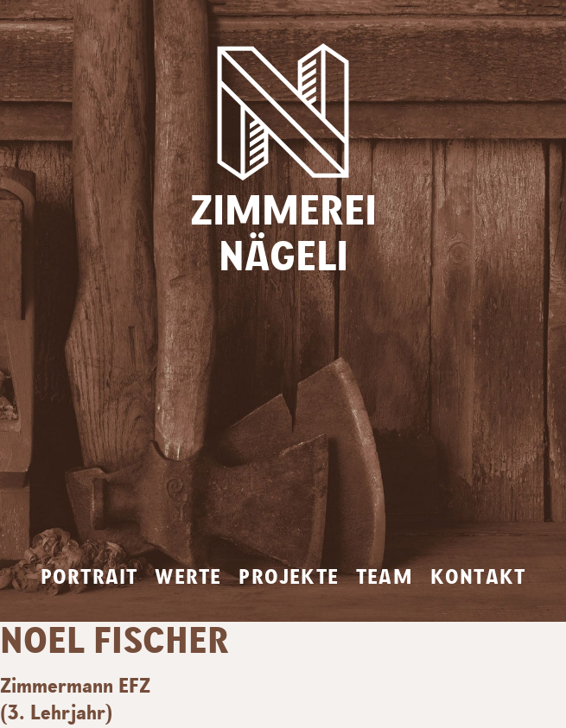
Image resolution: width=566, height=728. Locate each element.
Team (385, 578)
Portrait (89, 578)
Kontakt (478, 578)
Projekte (289, 578)
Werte (188, 578)
